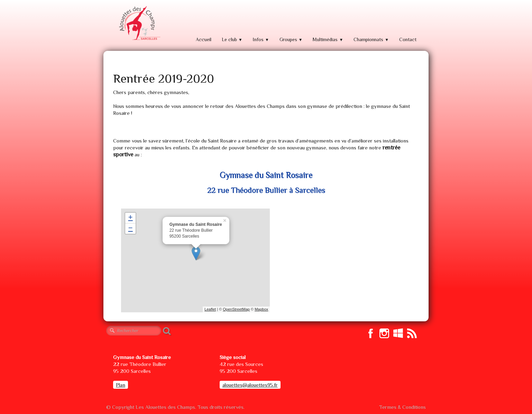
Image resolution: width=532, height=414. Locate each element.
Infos (261, 39)
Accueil (204, 39)
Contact (408, 39)
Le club (232, 39)
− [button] (131, 229)
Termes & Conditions (402, 407)
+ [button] (131, 218)
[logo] (139, 23)
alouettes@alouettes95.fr (250, 385)
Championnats (371, 39)
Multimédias (328, 39)
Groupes (291, 39)
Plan (121, 385)
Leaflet (210, 309)
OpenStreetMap (236, 309)
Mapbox (261, 309)
